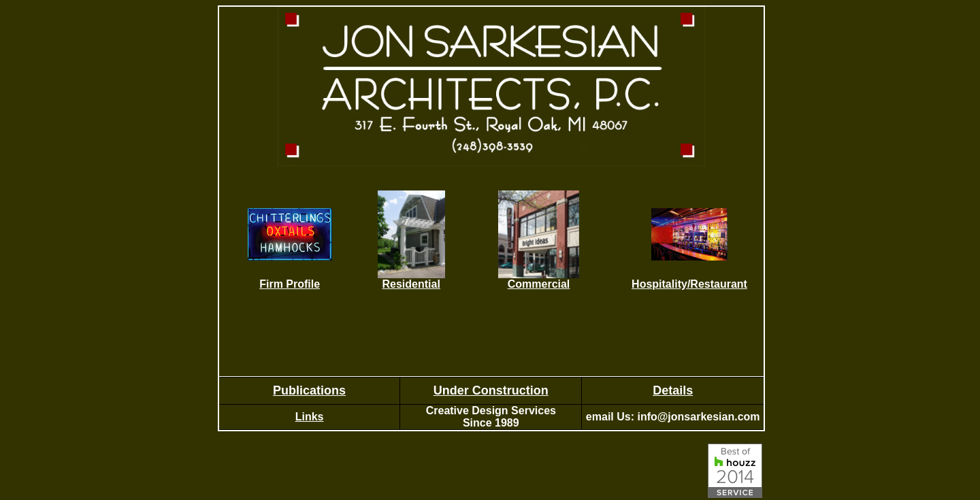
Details (673, 390)
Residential (411, 284)
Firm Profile (290, 284)
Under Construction (491, 390)
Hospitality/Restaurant (689, 284)
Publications (309, 390)
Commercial (539, 284)
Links (310, 417)
